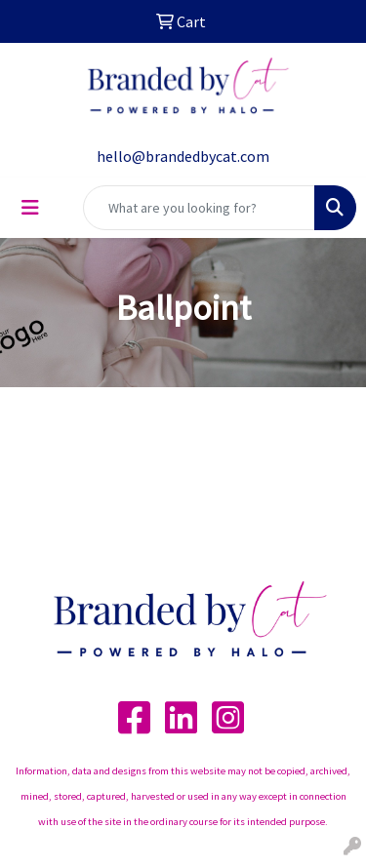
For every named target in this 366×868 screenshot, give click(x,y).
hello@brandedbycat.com (183, 156)
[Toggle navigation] (30, 208)
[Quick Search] (199, 208)
